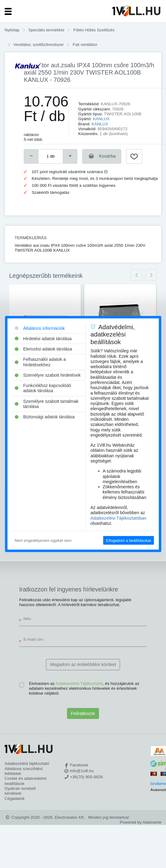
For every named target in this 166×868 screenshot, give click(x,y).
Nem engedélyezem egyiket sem (43, 540)
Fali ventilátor (85, 45)
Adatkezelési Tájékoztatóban (118, 518)
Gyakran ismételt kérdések (20, 791)
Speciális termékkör (46, 30)
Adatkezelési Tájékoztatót (79, 683)
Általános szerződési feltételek (24, 771)
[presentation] (136, 275)
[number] (51, 156)
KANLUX (101, 119)
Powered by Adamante (141, 822)
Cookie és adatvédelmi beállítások (26, 781)
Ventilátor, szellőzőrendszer (39, 45)
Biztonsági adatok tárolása (45, 417)
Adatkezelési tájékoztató (27, 763)
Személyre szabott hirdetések (48, 375)
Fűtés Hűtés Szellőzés (94, 30)
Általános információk (40, 328)
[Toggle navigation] (8, 11)
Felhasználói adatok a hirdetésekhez (40, 362)
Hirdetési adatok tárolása (43, 338)
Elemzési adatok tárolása (43, 349)
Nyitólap (12, 30)
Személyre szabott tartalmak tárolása (47, 404)
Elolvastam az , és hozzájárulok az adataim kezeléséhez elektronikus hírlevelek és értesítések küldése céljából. (84, 688)
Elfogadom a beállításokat (129, 540)
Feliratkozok (83, 713)
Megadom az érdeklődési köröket (83, 664)
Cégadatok (15, 798)
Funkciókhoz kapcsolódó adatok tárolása (43, 388)
